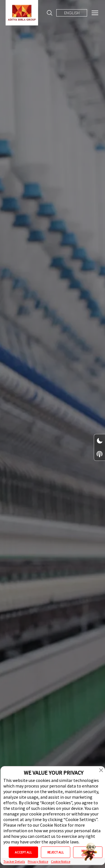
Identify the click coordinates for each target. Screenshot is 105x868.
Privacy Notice (38, 861)
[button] (101, 770)
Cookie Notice (61, 861)
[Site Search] (50, 13)
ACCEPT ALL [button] (23, 852)
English (72, 13)
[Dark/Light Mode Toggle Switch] (100, 441)
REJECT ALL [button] (56, 852)
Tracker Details (14, 861)
